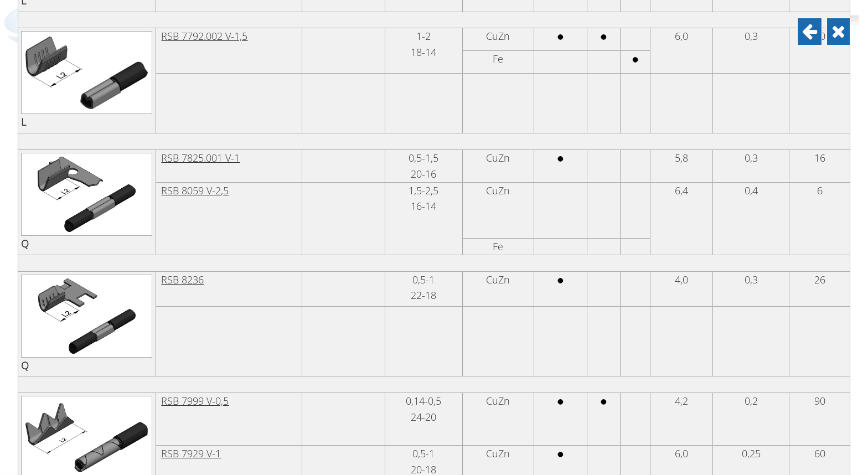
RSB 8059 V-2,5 (195, 308)
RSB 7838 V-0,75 (198, 33)
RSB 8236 (182, 397)
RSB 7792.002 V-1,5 (204, 154)
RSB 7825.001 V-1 (200, 276)
